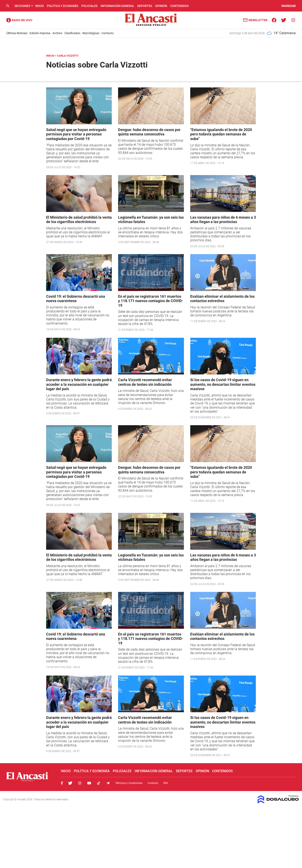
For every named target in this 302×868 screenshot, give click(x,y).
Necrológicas (91, 33)
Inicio (40, 6)
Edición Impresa (40, 33)
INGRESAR (289, 6)
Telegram (108, 783)
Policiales (89, 6)
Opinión (161, 6)
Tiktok (99, 783)
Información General (117, 6)
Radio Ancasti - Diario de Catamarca (19, 20)
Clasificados (72, 33)
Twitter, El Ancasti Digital (70, 783)
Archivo (57, 33)
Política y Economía (63, 6)
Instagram (80, 783)
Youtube (89, 783)
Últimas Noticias (17, 33)
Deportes (145, 6)
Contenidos (179, 6)
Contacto (108, 33)
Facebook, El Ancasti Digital (62, 783)
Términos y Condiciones (129, 783)
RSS (166, 783)
